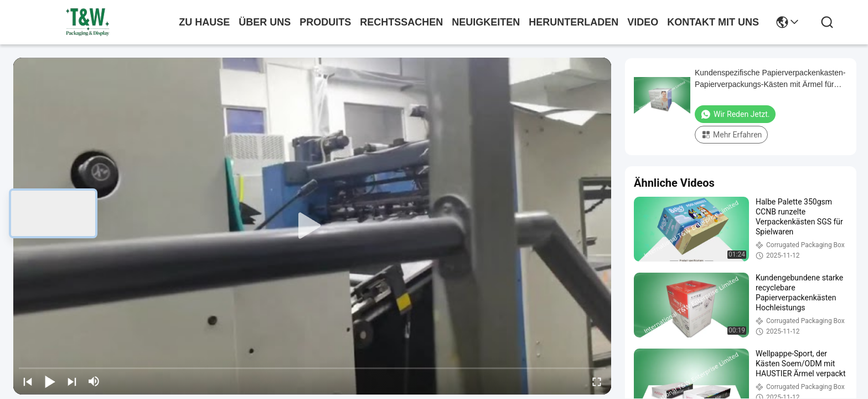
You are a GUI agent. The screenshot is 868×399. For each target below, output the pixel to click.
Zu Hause (204, 22)
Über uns (265, 22)
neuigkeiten (486, 22)
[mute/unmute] (94, 381)
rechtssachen (401, 22)
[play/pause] (50, 381)
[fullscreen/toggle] (597, 381)
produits (325, 22)
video (643, 22)
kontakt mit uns (713, 22)
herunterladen (573, 22)
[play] (312, 226)
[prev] (28, 381)
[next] (72, 381)
